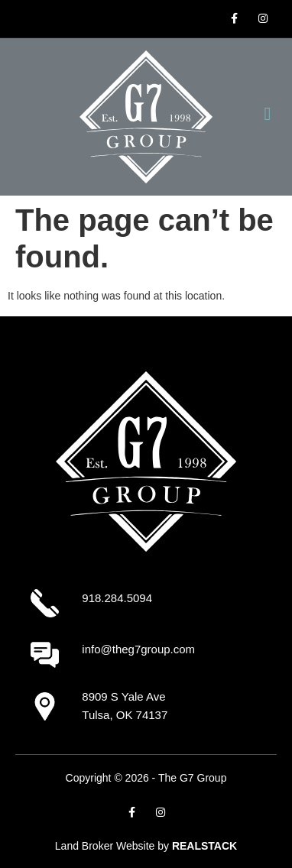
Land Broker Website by (146, 846)
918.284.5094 (117, 598)
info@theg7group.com (138, 649)
